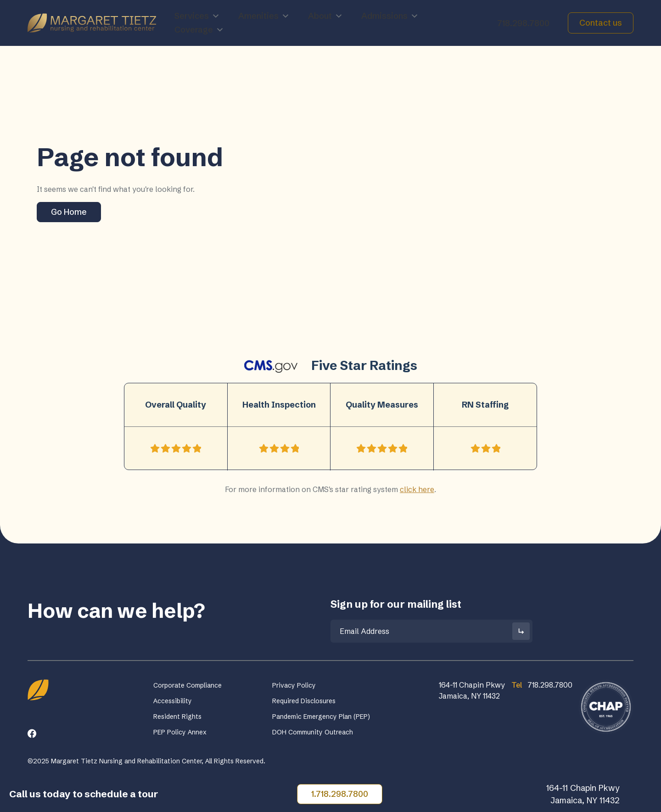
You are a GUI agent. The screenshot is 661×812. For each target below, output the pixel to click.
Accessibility (173, 701)
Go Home (69, 212)
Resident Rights (177, 717)
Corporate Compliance (188, 685)
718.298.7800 (523, 23)
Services (197, 16)
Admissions (390, 16)
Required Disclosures (304, 701)
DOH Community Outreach (313, 732)
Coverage (199, 30)
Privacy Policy (294, 685)
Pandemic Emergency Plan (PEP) (321, 717)
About (325, 16)
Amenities (264, 16)
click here (417, 489)
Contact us (601, 23)
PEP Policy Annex (180, 732)
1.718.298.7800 (340, 794)
